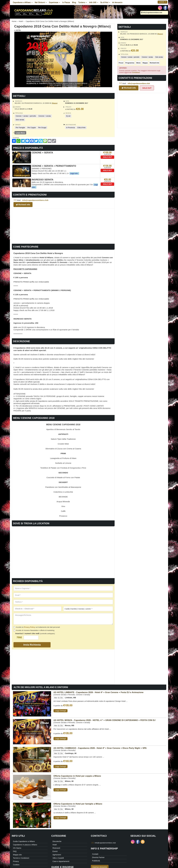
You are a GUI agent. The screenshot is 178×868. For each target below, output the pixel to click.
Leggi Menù (20, 133)
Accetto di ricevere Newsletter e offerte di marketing (34, 630)
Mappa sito (17, 855)
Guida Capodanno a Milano (24, 841)
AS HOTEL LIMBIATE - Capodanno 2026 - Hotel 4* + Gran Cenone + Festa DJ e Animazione (99, 692)
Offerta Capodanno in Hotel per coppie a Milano (77, 776)
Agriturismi (57, 855)
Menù (138, 63)
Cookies (16, 865)
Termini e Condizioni (21, 858)
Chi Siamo (17, 848)
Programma (130, 63)
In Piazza (66, 2)
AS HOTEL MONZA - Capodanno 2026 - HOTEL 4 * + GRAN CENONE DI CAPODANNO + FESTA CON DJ (105, 720)
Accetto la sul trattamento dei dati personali (37, 627)
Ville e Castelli (58, 858)
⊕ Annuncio (117, 2)
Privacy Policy (29, 627)
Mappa (160, 34)
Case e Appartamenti (61, 861)
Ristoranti (56, 848)
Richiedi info (154, 63)
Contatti (95, 854)
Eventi (55, 851)
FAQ (15, 851)
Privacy (16, 861)
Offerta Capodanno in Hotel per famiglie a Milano (78, 804)
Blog (74, 2)
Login (162, 2)
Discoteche (57, 841)
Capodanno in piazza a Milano (25, 845)
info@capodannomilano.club (152, 13)
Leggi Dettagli (61, 711)
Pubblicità (96, 861)
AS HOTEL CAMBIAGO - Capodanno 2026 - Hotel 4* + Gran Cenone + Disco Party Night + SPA (100, 748)
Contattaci (136, 72)
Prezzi (121, 63)
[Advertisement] (63, 226)
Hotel (18, 30)
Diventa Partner (98, 857)
